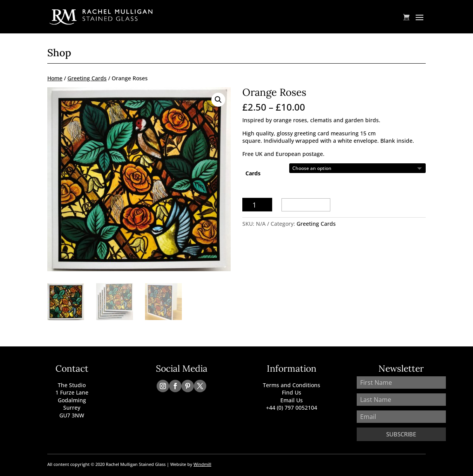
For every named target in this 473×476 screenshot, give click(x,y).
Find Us (292, 392)
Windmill (202, 464)
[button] (218, 100)
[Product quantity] (257, 205)
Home (55, 78)
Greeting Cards (87, 78)
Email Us (292, 400)
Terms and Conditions (292, 385)
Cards (253, 173)
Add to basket (306, 205)
